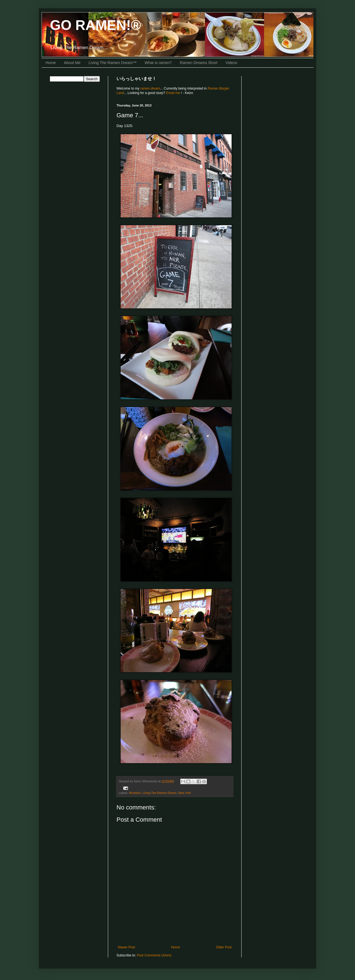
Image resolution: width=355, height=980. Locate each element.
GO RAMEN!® (96, 25)
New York (185, 793)
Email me (173, 93)
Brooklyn (135, 793)
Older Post (224, 947)
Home (51, 63)
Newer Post (126, 947)
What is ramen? (158, 63)
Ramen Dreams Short (199, 63)
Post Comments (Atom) (154, 955)
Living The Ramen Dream (160, 793)
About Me (72, 63)
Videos (231, 63)
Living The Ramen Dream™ (112, 63)
